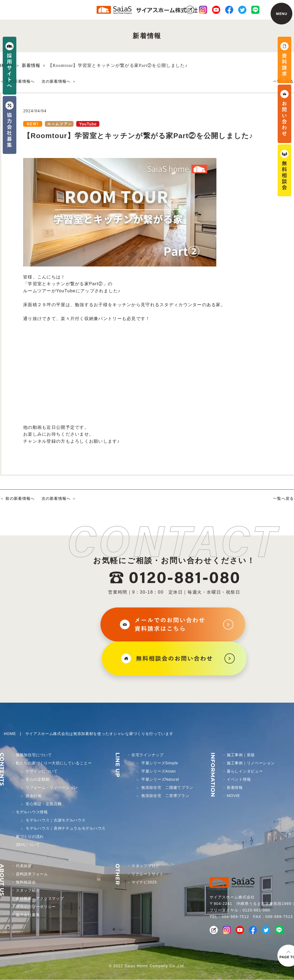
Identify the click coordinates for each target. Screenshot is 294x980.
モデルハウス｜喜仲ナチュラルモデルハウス (66, 828)
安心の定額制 (38, 779)
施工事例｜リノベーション (251, 763)
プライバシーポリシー (36, 907)
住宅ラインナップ (148, 755)
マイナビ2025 (144, 882)
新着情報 (235, 787)
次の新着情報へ (56, 81)
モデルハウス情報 (32, 812)
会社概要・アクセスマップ (40, 898)
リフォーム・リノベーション (52, 787)
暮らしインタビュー (245, 771)
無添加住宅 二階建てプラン (167, 787)
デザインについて (42, 771)
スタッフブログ (146, 866)
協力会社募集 (28, 915)
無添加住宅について (34, 755)
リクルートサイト (148, 874)
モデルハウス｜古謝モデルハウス (56, 820)
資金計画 (34, 796)
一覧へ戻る (283, 498)
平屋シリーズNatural (160, 779)
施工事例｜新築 (241, 755)
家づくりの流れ (30, 836)
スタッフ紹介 (28, 890)
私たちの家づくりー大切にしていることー (54, 763)
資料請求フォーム (32, 874)
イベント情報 (239, 779)
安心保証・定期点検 (44, 804)
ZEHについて (28, 845)
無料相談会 (26, 882)
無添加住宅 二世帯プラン (165, 796)
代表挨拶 (24, 866)
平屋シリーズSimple (160, 763)
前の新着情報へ (20, 81)
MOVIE (233, 796)
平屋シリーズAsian (159, 771)
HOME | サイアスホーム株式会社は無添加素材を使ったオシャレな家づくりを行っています (88, 734)
